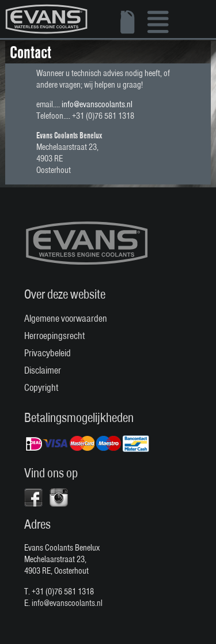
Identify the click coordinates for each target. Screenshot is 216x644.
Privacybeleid (48, 353)
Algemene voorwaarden (66, 318)
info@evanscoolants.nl (97, 104)
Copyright (41, 387)
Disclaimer (43, 370)
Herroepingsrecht (54, 336)
